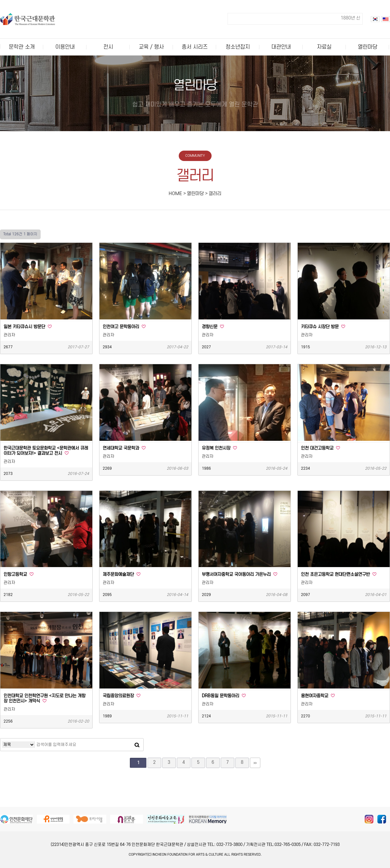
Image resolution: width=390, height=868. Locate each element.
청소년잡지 (238, 47)
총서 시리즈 (195, 47)
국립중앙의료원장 (122, 696)
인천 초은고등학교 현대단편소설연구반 (339, 574)
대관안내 (281, 47)
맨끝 (255, 763)
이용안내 (65, 47)
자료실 (324, 47)
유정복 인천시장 (219, 448)
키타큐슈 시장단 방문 (323, 327)
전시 (108, 47)
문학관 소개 (22, 47)
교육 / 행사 (151, 47)
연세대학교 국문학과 (124, 448)
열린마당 (368, 47)
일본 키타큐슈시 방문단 (28, 327)
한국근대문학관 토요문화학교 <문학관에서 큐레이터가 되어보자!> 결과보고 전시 (46, 451)
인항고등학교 (19, 574)
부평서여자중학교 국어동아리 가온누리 (240, 574)
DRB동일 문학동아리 (224, 696)
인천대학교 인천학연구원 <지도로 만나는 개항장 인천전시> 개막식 (45, 698)
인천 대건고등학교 (320, 448)
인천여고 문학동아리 (124, 327)
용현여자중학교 (318, 696)
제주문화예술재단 (122, 574)
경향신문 (213, 327)
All (227, 855)
